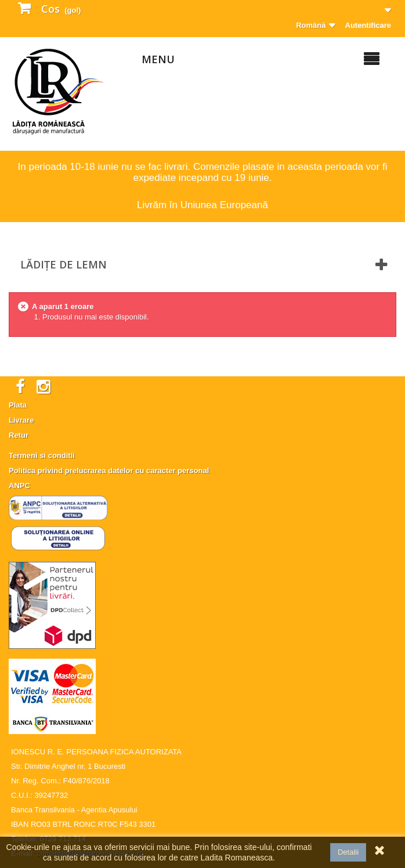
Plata (18, 405)
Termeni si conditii (42, 455)
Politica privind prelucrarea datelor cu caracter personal (109, 471)
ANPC (19, 486)
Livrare (21, 420)
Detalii (348, 852)
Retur (19, 435)
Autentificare (368, 25)
